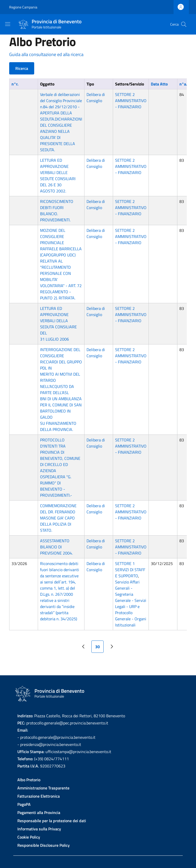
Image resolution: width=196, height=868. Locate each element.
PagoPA (24, 804)
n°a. (186, 84)
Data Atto (159, 84)
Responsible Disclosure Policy (44, 845)
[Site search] (184, 24)
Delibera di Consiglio (96, 97)
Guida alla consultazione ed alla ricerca (46, 54)
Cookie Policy (29, 837)
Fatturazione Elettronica (39, 796)
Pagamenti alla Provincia (39, 812)
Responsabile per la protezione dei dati (52, 821)
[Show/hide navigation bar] (8, 24)
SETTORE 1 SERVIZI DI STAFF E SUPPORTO (130, 570)
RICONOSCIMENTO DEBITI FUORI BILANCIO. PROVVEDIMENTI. (57, 211)
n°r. (15, 84)
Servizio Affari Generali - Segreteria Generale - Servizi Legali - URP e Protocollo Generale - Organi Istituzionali (131, 603)
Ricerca (22, 68)
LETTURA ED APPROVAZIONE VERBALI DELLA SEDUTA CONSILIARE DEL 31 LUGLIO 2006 (58, 324)
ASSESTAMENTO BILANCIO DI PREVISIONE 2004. (56, 547)
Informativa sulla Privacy (39, 829)
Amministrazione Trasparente (43, 788)
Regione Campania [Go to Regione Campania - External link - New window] (23, 7)
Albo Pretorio (29, 780)
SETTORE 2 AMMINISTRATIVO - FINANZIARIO (131, 101)
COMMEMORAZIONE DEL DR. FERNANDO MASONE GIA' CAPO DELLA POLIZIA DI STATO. (58, 518)
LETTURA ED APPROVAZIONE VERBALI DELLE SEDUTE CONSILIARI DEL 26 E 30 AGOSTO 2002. (58, 176)
